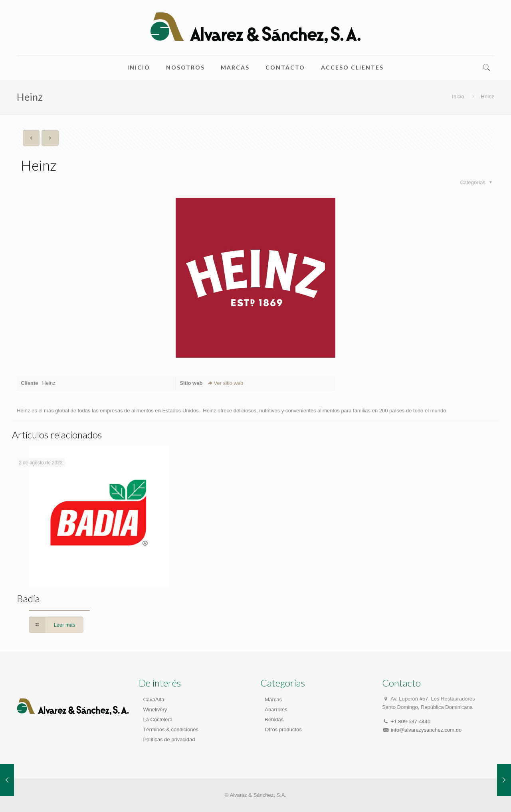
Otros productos (283, 729)
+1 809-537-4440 (411, 721)
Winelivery (155, 710)
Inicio (458, 97)
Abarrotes (276, 710)
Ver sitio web (225, 383)
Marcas (273, 700)
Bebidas (274, 719)
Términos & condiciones (171, 729)
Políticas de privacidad (169, 739)
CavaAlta (153, 700)
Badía (28, 598)
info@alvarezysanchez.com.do (426, 730)
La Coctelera (158, 719)
